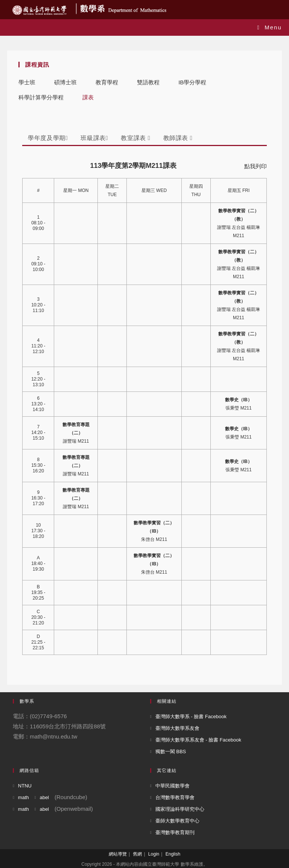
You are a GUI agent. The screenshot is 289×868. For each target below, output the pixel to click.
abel (44, 797)
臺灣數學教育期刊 (175, 832)
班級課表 (94, 138)
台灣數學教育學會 (175, 797)
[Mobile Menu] (270, 27)
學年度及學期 (48, 138)
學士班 (27, 82)
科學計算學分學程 (41, 97)
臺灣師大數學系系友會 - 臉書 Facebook (198, 740)
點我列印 (256, 166)
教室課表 (135, 138)
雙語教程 (148, 82)
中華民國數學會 (173, 786)
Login (154, 854)
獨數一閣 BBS (171, 752)
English (173, 854)
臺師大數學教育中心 (177, 821)
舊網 (137, 854)
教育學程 (107, 82)
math (24, 797)
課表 (88, 97)
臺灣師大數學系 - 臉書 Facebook (191, 716)
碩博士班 (65, 82)
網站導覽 (118, 854)
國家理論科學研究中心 (180, 809)
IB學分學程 (192, 82)
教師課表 (178, 138)
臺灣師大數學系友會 (177, 728)
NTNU (25, 786)
